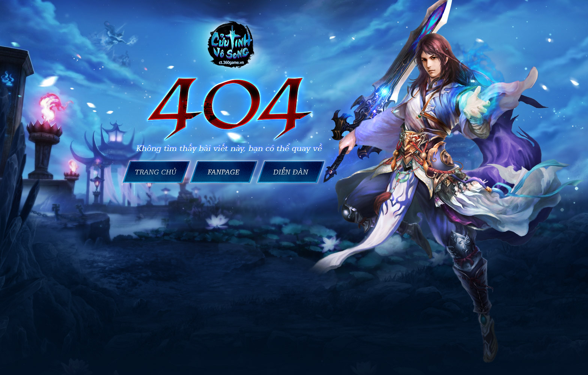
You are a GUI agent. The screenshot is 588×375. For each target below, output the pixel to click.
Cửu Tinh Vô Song (292, 172)
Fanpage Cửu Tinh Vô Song (224, 172)
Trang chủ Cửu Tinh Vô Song (155, 172)
